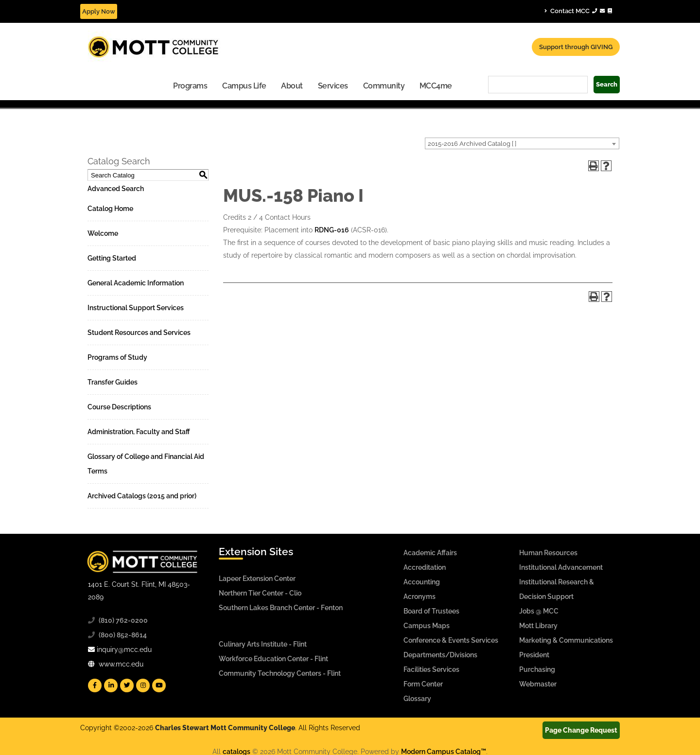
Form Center (423, 684)
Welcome (103, 233)
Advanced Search (116, 189)
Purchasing (537, 669)
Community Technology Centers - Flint (280, 673)
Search (607, 84)
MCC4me (436, 86)
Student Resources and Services (139, 333)
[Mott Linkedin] (111, 685)
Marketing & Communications (566, 640)
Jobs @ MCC (539, 611)
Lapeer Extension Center (257, 579)
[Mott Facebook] (95, 685)
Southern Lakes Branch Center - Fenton (281, 608)
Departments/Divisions (440, 655)
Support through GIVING (576, 47)
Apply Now (99, 11)
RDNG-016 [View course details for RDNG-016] (332, 230)
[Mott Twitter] (127, 685)
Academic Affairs (430, 553)
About (292, 86)
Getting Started (112, 258)
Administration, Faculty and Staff (139, 432)
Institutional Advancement (561, 567)
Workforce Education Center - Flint (273, 659)
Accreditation (425, 567)
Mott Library (538, 626)
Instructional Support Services (136, 308)
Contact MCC (578, 11)
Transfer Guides (113, 382)
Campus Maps (427, 626)
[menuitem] (190, 85)
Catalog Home (110, 209)
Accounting (422, 582)
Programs (190, 86)
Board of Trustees (431, 611)
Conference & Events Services (451, 640)
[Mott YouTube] (159, 685)
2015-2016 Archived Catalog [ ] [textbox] (472, 144)
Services (333, 86)
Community (384, 86)
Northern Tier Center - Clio (260, 593)
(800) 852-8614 (123, 635)
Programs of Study (117, 357)
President (534, 655)
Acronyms (420, 597)
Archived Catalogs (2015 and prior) (142, 496)
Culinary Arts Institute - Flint (263, 644)
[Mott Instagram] (143, 685)
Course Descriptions (119, 407)
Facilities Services (431, 669)
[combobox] (522, 143)
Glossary (417, 699)
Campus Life (244, 86)
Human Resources (548, 553)
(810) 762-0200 (123, 620)
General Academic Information (136, 283)
